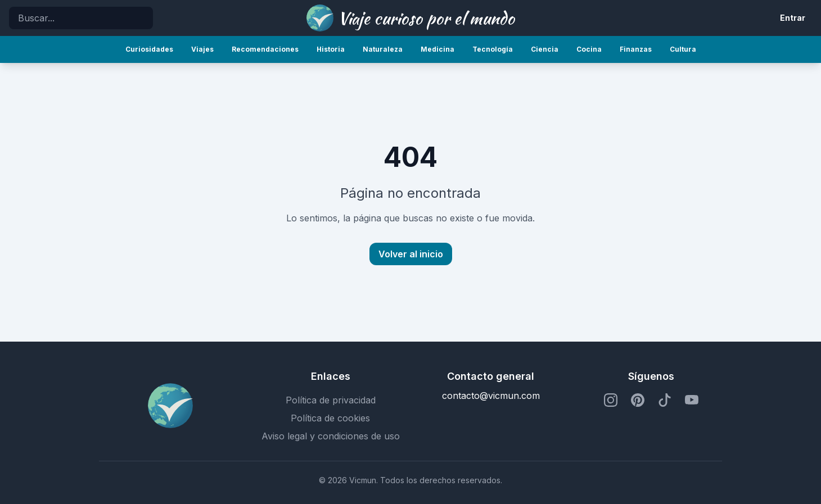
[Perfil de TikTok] (665, 400)
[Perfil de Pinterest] (638, 400)
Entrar (793, 18)
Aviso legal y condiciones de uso (331, 436)
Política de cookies (330, 418)
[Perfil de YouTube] (692, 400)
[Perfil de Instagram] (611, 400)
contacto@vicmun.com (491, 396)
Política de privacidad (331, 400)
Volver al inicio (411, 254)
